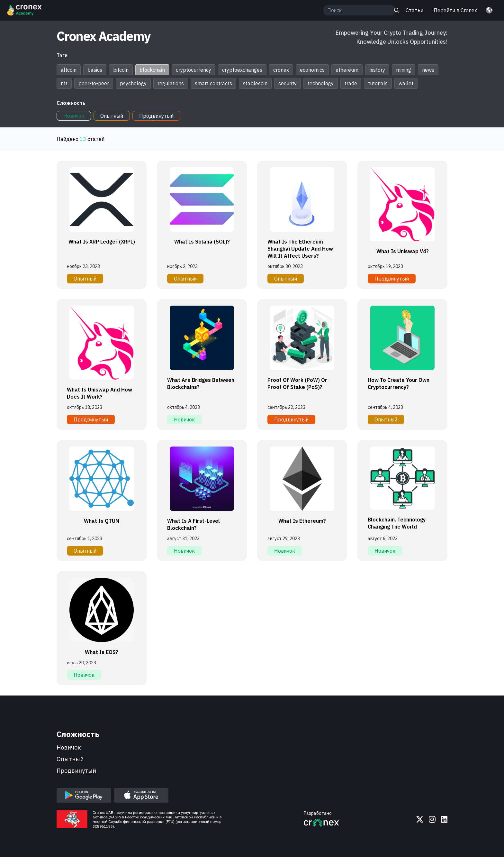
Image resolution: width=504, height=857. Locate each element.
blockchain (152, 70)
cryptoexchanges (242, 70)
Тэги (62, 55)
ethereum (347, 70)
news (428, 70)
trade (351, 83)
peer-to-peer (94, 83)
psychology (133, 83)
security (288, 83)
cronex (281, 70)
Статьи (414, 10)
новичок (69, 747)
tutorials (378, 83)
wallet (406, 83)
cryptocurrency (194, 70)
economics (312, 70)
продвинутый (76, 771)
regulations (171, 83)
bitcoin (121, 70)
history (377, 70)
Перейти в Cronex (455, 10)
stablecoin (255, 83)
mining (404, 70)
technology (321, 83)
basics (95, 70)
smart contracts (213, 83)
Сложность (71, 103)
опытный (70, 759)
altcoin (69, 70)
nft (64, 83)
